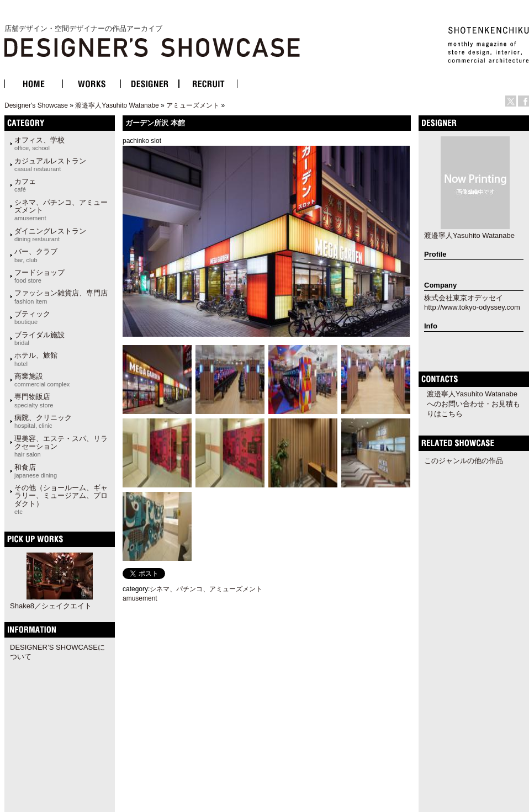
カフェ (25, 185)
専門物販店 (34, 400)
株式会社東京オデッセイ (464, 298)
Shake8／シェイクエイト (51, 606)
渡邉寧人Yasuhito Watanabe (117, 105)
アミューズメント (193, 105)
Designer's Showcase (36, 105)
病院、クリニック (43, 421)
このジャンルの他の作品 (464, 461)
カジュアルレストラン (50, 164)
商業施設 (42, 380)
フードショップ (39, 276)
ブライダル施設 (39, 338)
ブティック (32, 317)
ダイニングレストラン (50, 235)
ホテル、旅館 (36, 359)
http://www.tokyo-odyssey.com (472, 307)
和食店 (36, 471)
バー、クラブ (36, 255)
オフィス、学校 (39, 144)
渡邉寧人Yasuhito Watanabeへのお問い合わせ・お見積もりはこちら (474, 404)
